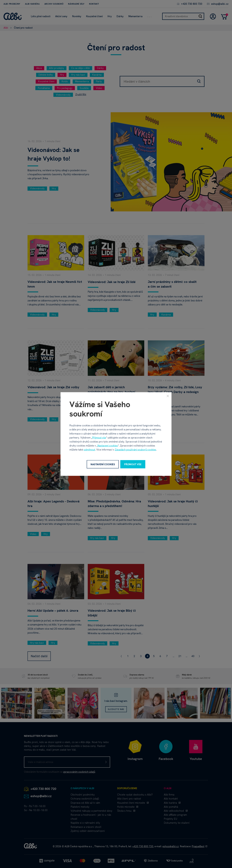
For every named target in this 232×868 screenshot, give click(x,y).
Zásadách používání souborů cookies (135, 450)
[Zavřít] (168, 396)
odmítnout (89, 450)
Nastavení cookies (108, 446)
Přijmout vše (99, 437)
